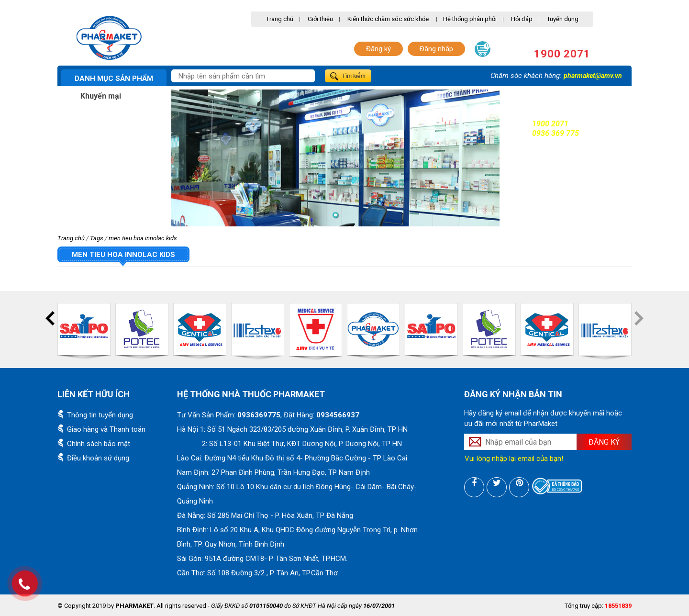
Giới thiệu (320, 19)
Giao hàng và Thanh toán (106, 429)
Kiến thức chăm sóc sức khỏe (388, 19)
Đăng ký (378, 49)
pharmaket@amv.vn (593, 76)
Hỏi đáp (522, 19)
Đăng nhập (436, 49)
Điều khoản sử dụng (98, 458)
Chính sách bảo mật (99, 444)
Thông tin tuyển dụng (100, 415)
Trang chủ (280, 19)
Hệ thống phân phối (470, 19)
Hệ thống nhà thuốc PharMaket (251, 394)
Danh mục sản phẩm (114, 78)
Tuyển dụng (563, 19)
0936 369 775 (556, 133)
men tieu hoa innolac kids (143, 238)
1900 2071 (562, 54)
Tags (97, 238)
